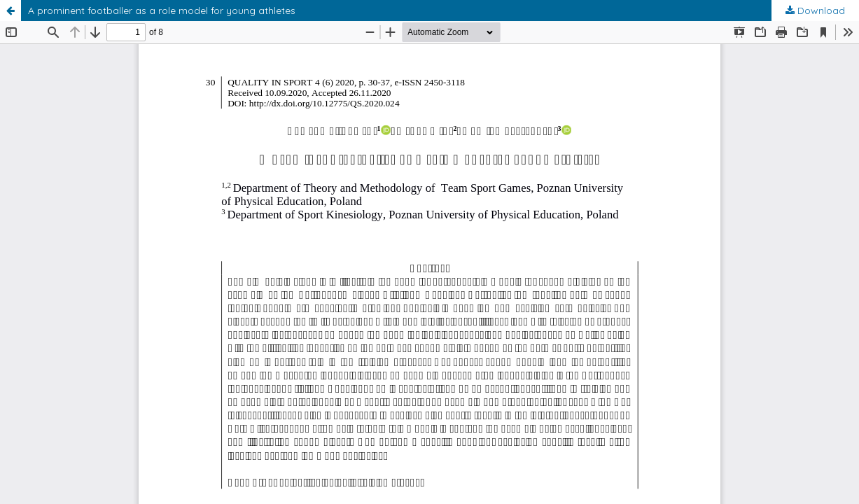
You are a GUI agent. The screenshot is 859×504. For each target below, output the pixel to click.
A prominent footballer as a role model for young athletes (162, 10)
